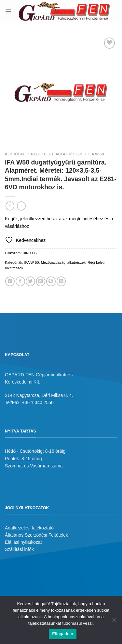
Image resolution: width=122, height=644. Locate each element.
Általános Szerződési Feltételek (36, 535)
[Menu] (8, 11)
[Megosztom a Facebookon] (20, 281)
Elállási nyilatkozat (23, 542)
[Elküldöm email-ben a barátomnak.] (41, 281)
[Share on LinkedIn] (61, 281)
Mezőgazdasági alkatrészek (63, 262)
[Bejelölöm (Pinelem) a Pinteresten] (51, 281)
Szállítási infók (19, 549)
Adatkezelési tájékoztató (29, 528)
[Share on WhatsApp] (10, 281)
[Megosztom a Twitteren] (30, 281)
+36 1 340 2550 (38, 402)
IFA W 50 (96, 154)
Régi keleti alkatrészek (57, 154)
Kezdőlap (15, 154)
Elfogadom (62, 634)
